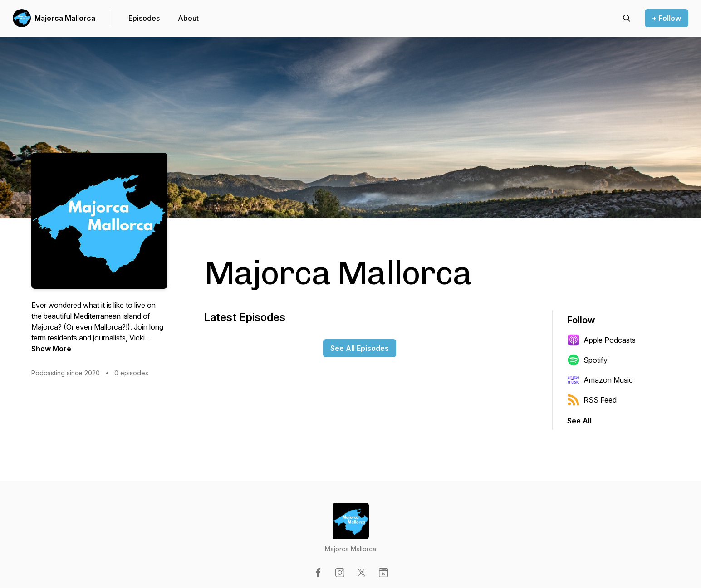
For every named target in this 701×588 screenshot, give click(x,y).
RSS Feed (592, 400)
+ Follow (667, 18)
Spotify (587, 360)
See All (579, 421)
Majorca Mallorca (65, 18)
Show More (51, 349)
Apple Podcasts (601, 340)
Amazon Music (600, 380)
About (188, 18)
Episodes (144, 18)
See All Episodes (360, 348)
